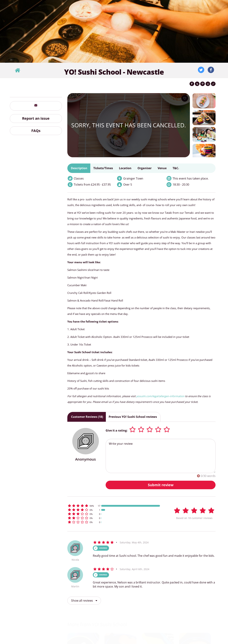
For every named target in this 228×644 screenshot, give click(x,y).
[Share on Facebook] (192, 84)
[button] (116, 506)
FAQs (36, 131)
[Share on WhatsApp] (208, 84)
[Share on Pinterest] (203, 84)
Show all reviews (84, 601)
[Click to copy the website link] (213, 84)
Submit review (161, 485)
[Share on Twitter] (197, 84)
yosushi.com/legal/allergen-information (160, 396)
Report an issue (36, 118)
